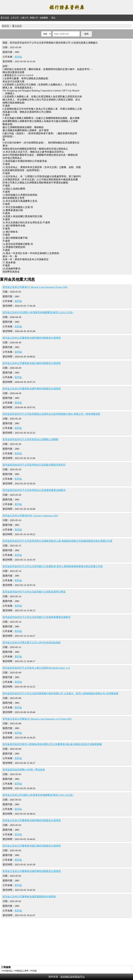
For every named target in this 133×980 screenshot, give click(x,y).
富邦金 (18, 57)
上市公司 (15, 18)
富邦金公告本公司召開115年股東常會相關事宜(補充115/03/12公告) (38, 312)
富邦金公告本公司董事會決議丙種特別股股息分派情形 (32, 338)
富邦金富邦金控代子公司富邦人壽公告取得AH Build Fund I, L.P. (36, 668)
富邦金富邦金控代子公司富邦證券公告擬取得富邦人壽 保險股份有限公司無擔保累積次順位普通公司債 (57, 541)
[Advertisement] (66, 942)
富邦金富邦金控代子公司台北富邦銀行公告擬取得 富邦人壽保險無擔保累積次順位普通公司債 (53, 566)
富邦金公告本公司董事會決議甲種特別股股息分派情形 (32, 389)
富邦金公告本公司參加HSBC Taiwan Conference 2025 (30, 516)
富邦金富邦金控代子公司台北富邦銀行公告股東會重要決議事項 (37, 617)
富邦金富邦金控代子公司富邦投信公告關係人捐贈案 (30, 439)
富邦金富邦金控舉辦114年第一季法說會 (24, 770)
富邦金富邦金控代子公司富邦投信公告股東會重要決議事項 (34, 490)
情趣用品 (9, 971)
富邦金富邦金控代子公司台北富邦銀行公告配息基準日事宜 (34, 592)
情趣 (35, 971)
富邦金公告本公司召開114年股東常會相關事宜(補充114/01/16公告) (38, 795)
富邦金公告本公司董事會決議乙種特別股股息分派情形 (32, 363)
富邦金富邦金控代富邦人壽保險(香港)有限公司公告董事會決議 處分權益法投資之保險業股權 (52, 744)
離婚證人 (21, 971)
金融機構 (44, 18)
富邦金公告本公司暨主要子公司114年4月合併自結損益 (32, 642)
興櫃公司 (34, 18)
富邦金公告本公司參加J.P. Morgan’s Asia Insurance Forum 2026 (35, 287)
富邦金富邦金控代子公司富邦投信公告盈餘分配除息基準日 (34, 465)
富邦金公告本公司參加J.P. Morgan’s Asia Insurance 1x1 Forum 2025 (37, 719)
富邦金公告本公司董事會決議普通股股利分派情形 (29, 897)
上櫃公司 (24, 18)
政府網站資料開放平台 (73, 977)
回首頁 (5, 26)
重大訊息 (5, 18)
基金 (53, 18)
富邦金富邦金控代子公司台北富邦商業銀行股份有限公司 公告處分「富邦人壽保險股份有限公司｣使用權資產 (61, 693)
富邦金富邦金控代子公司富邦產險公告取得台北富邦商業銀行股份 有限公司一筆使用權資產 (51, 414)
